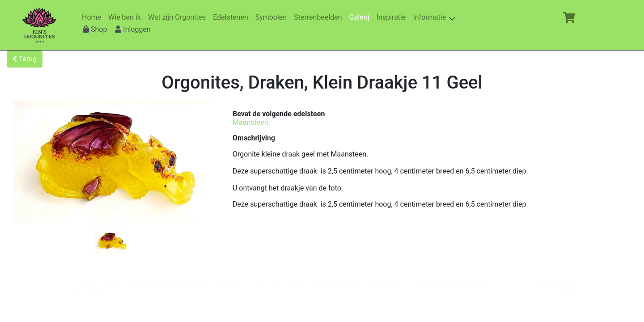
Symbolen (273, 17)
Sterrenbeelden (320, 17)
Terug (25, 59)
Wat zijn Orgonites (179, 17)
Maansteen (250, 122)
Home (93, 17)
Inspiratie (393, 17)
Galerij (361, 17)
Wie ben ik (126, 17)
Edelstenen (232, 17)
